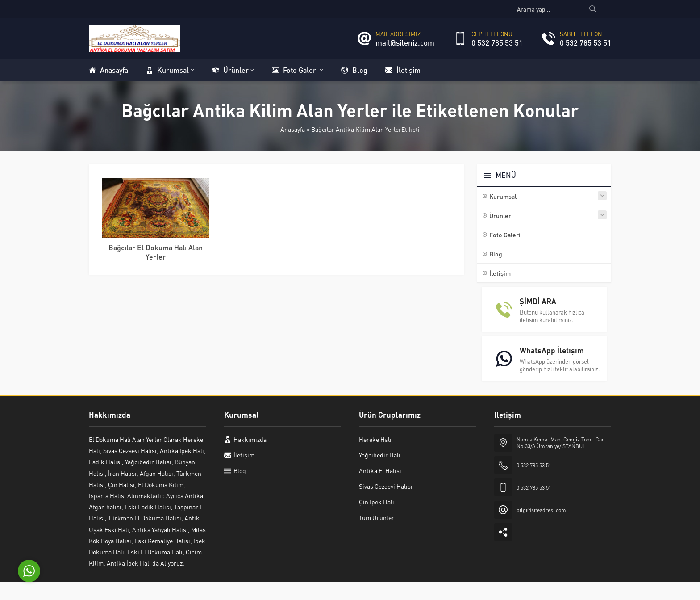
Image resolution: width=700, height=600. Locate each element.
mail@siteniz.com (405, 42)
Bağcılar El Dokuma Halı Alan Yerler (156, 252)
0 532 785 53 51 (497, 42)
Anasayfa (293, 129)
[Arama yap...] (557, 9)
